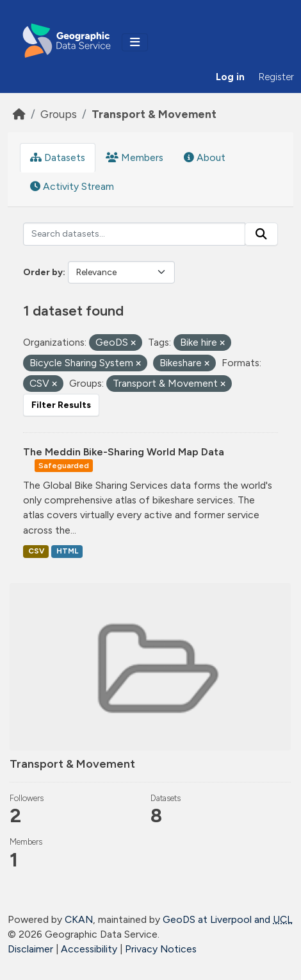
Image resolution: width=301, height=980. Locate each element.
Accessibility (89, 949)
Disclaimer (30, 949)
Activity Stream (72, 186)
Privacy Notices (161, 949)
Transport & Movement (154, 114)
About (205, 157)
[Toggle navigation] (135, 42)
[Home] (19, 114)
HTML (67, 551)
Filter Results (61, 405)
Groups (59, 114)
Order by (43, 272)
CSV (36, 551)
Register (276, 77)
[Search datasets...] (134, 234)
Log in (230, 77)
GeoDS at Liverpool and (227, 919)
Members (134, 157)
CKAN (79, 919)
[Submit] (261, 234)
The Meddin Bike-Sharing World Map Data (124, 452)
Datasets (58, 157)
